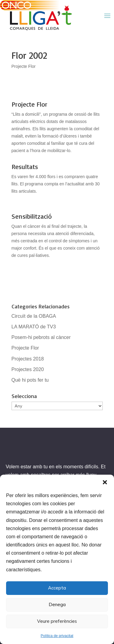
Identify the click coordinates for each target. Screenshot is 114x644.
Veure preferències (57, 621)
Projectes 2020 (28, 369)
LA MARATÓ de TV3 (34, 327)
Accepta (57, 588)
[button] (105, 482)
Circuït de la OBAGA (34, 316)
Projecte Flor (24, 66)
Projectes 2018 (28, 359)
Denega (57, 604)
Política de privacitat (57, 636)
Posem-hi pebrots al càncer (41, 337)
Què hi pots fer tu (30, 380)
